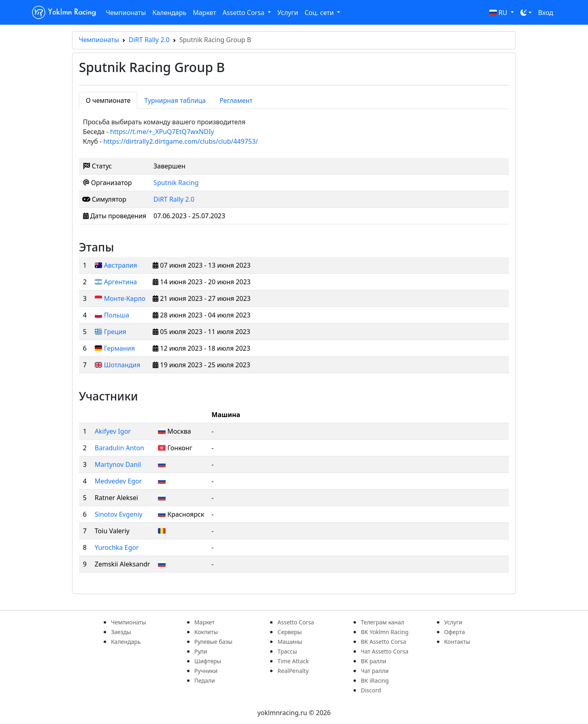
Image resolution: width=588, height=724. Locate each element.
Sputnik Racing (176, 183)
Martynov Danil (118, 464)
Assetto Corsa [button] (244, 13)
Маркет (204, 13)
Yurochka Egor (117, 547)
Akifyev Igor (113, 431)
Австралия (121, 265)
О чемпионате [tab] (108, 100)
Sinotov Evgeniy (119, 514)
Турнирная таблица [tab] (175, 100)
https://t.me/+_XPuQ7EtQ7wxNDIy (162, 132)
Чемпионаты (126, 13)
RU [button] (499, 13)
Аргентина (121, 282)
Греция (115, 332)
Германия (119, 348)
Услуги (288, 13)
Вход (546, 13)
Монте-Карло (125, 298)
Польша (117, 315)
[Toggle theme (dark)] (526, 13)
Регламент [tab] (236, 100)
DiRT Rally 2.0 (149, 40)
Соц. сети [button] (320, 13)
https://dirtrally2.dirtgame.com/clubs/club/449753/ (181, 141)
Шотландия (122, 365)
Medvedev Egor (118, 481)
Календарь (169, 13)
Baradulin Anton (119, 448)
